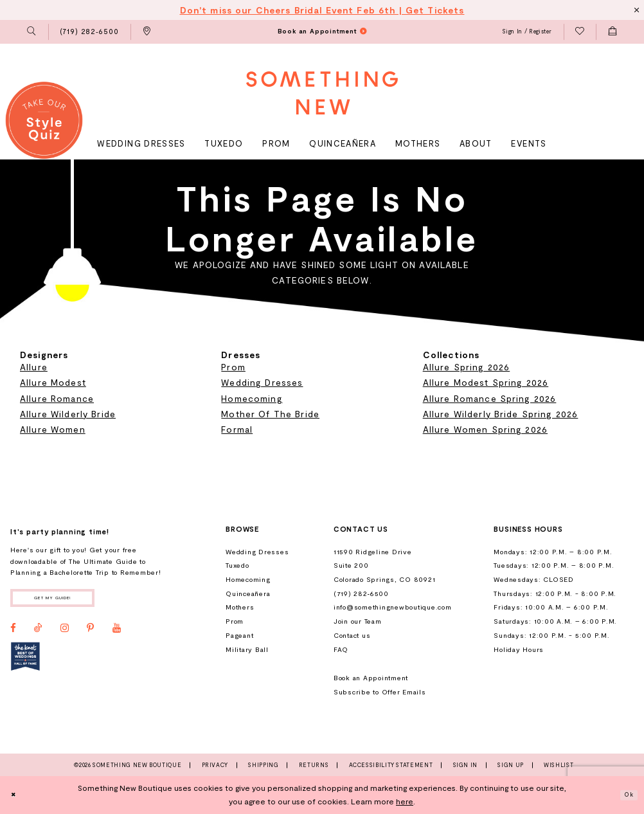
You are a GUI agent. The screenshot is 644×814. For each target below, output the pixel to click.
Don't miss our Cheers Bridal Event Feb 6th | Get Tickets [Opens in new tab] (322, 10)
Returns (314, 765)
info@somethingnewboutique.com (393, 607)
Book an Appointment (371, 678)
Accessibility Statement (391, 765)
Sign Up (510, 765)
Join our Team (358, 621)
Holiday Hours (519, 649)
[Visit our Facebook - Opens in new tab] (13, 633)
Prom (233, 367)
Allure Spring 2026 (467, 367)
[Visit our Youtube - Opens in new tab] (117, 633)
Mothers (240, 607)
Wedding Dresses (262, 382)
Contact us (352, 635)
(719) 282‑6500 (361, 593)
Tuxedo (237, 565)
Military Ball (247, 649)
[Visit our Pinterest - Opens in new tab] (90, 633)
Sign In (465, 765)
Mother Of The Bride (270, 414)
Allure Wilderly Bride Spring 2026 (501, 414)
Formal (237, 429)
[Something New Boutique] (322, 93)
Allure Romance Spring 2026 (490, 398)
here (405, 801)
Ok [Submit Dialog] (626, 795)
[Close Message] (635, 10)
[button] (32, 32)
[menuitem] (32, 32)
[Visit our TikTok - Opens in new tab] (38, 633)
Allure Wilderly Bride (68, 414)
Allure (34, 367)
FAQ (341, 649)
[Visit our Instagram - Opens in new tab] (65, 633)
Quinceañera (248, 593)
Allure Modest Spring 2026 (486, 382)
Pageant (239, 635)
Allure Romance (57, 398)
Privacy (215, 765)
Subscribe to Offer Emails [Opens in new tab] (380, 692)
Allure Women (53, 429)
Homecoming (252, 398)
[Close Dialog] (16, 795)
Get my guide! (67, 600)
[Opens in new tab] (25, 661)
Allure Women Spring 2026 (485, 429)
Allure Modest (53, 382)
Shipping (263, 765)
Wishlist (559, 765)
